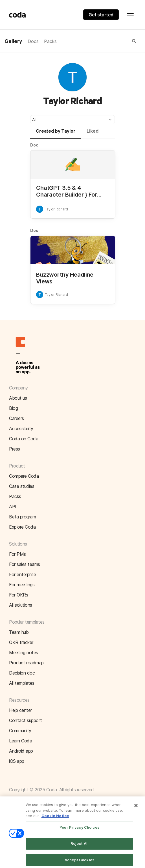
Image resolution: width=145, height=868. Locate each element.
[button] (97, 41)
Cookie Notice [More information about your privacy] (55, 819)
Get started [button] (101, 15)
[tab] (56, 134)
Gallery (13, 42)
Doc (34, 145)
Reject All (80, 846)
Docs (33, 41)
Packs (50, 41)
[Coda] (17, 15)
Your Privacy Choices (80, 830)
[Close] (136, 808)
